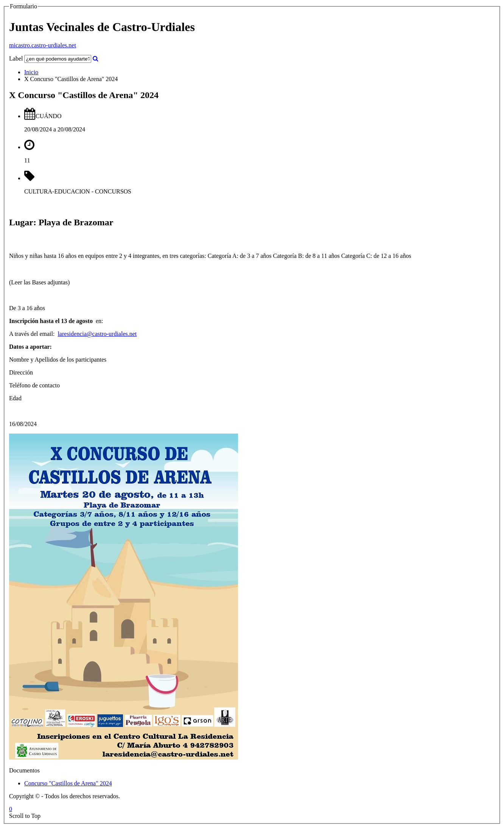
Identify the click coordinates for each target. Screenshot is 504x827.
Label (16, 59)
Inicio (31, 72)
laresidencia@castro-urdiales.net (97, 334)
